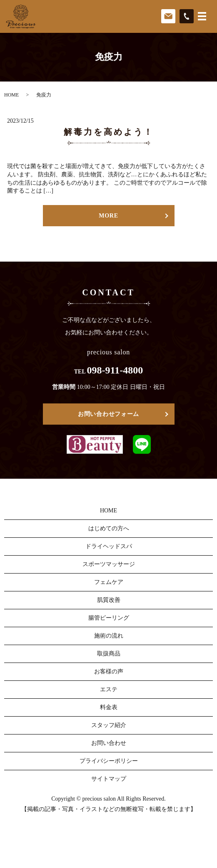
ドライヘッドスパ (109, 546)
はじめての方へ (109, 528)
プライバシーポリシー (109, 761)
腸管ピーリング (109, 618)
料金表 (109, 707)
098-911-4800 (115, 370)
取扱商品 (109, 654)
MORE (108, 216)
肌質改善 (109, 600)
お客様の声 (109, 671)
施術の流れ (109, 636)
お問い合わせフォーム (108, 414)
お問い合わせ (109, 743)
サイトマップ (109, 779)
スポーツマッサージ (109, 564)
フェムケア (109, 582)
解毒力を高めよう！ (109, 132)
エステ (109, 689)
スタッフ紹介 (109, 725)
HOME (11, 95)
